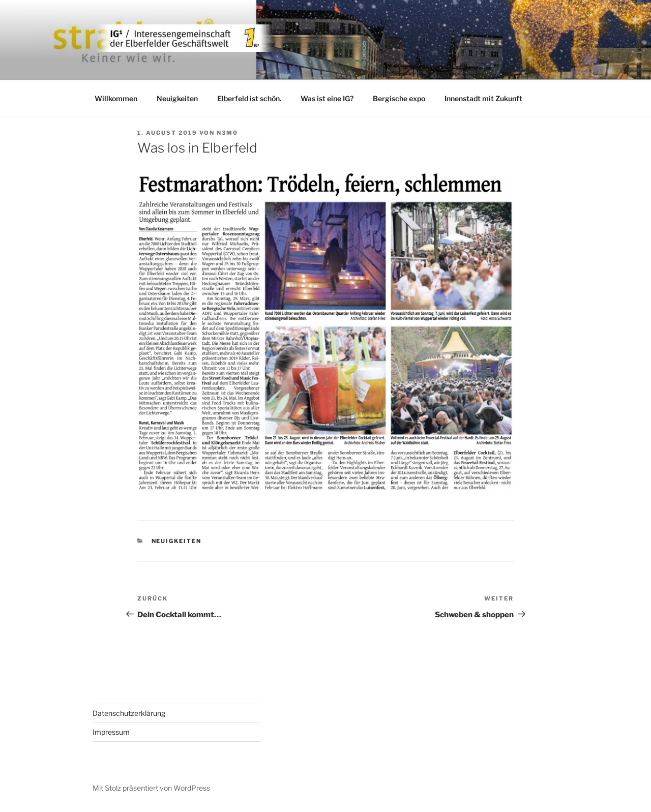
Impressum (111, 732)
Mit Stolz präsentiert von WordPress (151, 788)
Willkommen (116, 98)
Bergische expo (399, 98)
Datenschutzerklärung (129, 713)
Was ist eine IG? (327, 98)
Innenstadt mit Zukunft (483, 98)
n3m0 (227, 133)
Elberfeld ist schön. (249, 98)
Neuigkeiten (177, 98)
